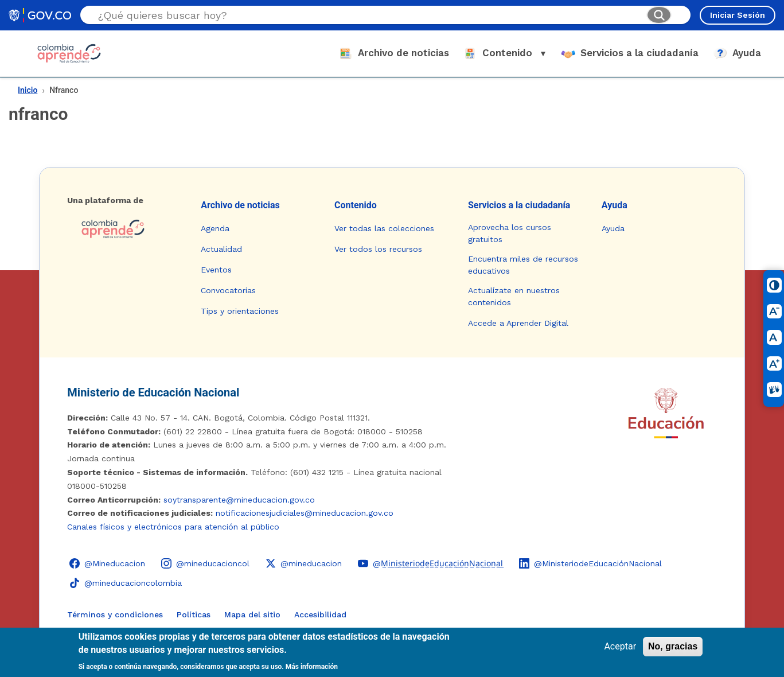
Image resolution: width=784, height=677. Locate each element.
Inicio (28, 90)
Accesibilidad (320, 614)
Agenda (215, 228)
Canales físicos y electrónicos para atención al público (173, 527)
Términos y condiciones (115, 614)
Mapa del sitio (252, 614)
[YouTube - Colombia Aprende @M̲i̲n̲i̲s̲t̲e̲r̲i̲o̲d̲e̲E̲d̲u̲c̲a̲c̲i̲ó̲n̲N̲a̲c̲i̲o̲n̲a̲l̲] (430, 563)
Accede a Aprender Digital (518, 323)
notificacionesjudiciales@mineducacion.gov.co (305, 513)
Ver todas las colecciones (384, 228)
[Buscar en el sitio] (368, 15)
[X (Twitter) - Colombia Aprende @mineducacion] (304, 563)
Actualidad (221, 249)
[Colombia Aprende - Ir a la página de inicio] (125, 229)
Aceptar (620, 646)
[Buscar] (659, 15)
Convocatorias (228, 290)
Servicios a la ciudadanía (519, 205)
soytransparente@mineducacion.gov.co (239, 500)
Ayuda (615, 205)
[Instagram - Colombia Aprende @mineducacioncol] (205, 563)
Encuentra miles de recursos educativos (523, 265)
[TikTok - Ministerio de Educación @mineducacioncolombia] (126, 583)
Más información (312, 667)
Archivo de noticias (240, 205)
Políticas (194, 614)
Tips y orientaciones (240, 311)
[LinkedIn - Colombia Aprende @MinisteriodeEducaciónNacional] (590, 563)
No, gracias (673, 646)
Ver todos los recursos (378, 249)
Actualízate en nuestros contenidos (514, 296)
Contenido (356, 205)
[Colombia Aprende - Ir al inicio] (69, 53)
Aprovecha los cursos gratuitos (510, 233)
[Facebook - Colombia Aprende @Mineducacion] (107, 563)
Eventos (216, 270)
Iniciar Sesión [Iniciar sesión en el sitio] (738, 15)
